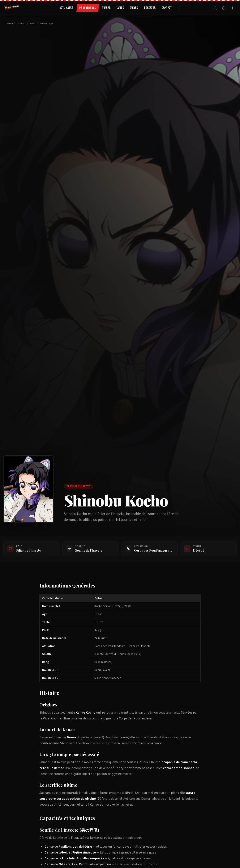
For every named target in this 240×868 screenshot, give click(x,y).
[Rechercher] (215, 8)
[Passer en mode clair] (232, 8)
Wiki (32, 24)
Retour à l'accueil (16, 24)
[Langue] (224, 8)
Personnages (46, 24)
